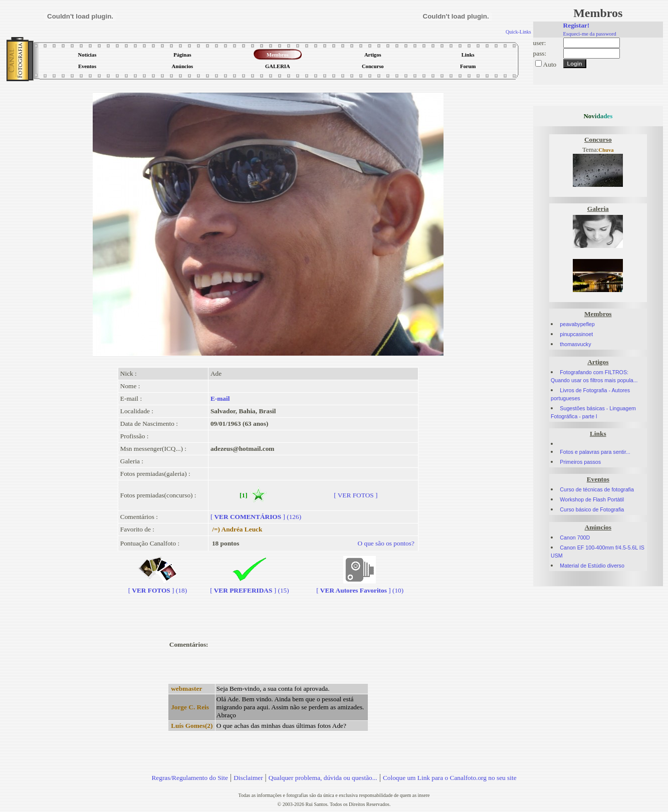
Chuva (606, 150)
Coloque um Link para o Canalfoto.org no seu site (450, 778)
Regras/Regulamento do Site (190, 778)
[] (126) (256, 517)
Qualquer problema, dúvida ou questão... (323, 778)
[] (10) (360, 586)
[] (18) (158, 586)
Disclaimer (248, 778)
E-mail (220, 398)
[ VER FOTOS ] (356, 495)
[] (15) (250, 586)
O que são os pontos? (386, 543)
